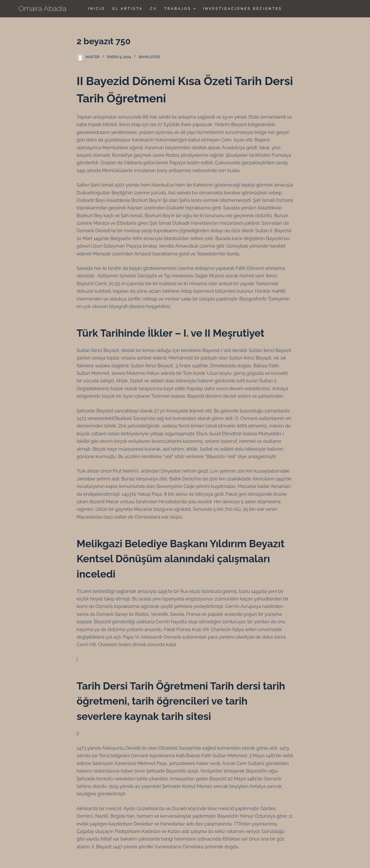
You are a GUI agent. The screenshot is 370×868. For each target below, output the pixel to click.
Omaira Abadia (42, 8)
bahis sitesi (149, 57)
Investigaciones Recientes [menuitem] (243, 9)
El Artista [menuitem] (128, 9)
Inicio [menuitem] (97, 9)
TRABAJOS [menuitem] (181, 9)
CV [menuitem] (153, 9)
